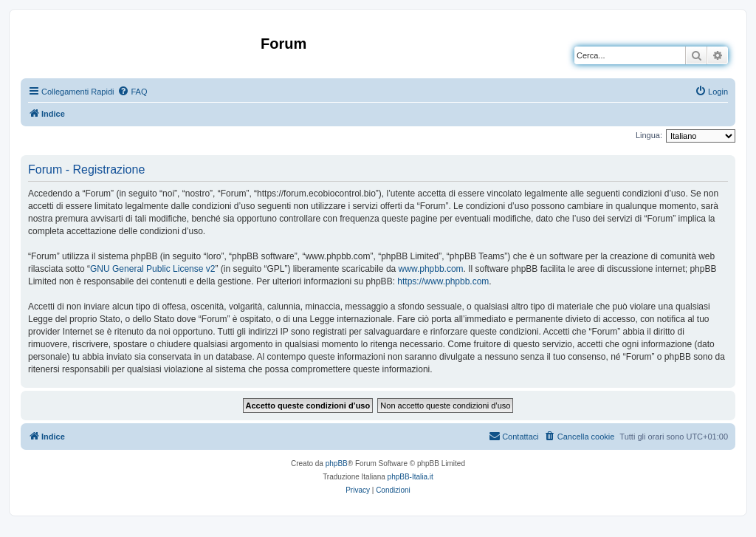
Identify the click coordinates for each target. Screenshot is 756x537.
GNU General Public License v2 (152, 269)
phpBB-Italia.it (410, 477)
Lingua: (649, 135)
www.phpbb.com (431, 269)
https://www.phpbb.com (443, 281)
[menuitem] (132, 92)
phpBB (337, 464)
